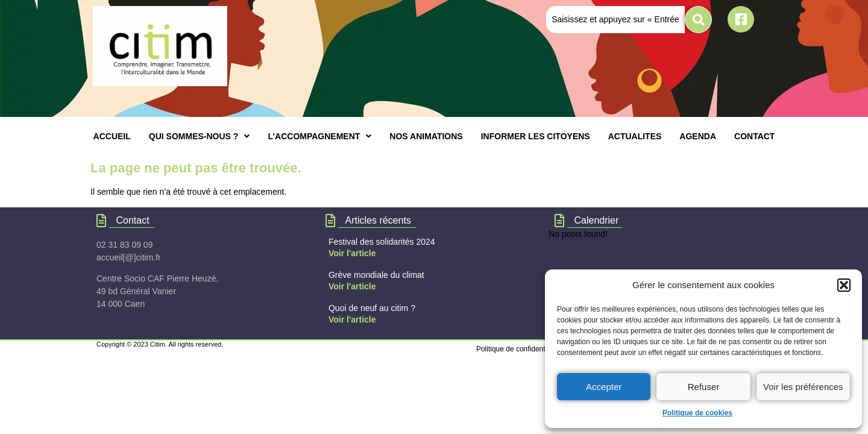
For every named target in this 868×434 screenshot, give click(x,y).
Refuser (704, 387)
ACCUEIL (112, 136)
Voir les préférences (803, 387)
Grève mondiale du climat (376, 275)
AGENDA (698, 136)
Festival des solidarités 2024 (382, 242)
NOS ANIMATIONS (426, 136)
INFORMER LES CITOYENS (536, 136)
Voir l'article (352, 253)
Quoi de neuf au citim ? (372, 308)
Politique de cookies (697, 413)
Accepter (604, 387)
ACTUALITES (635, 136)
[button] (844, 285)
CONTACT (754, 136)
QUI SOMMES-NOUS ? (200, 136)
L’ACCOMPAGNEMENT (319, 136)
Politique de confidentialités (520, 349)
